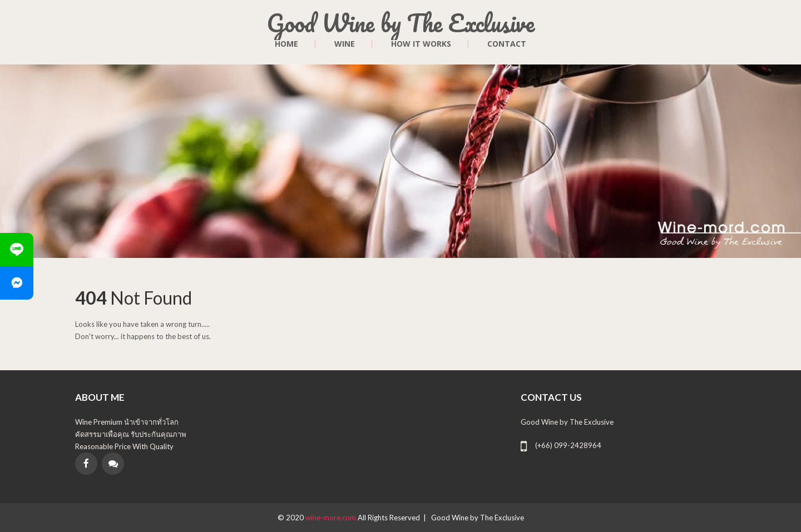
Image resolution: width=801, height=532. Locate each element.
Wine (345, 44)
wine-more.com (332, 518)
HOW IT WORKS (421, 44)
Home (286, 44)
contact (507, 44)
